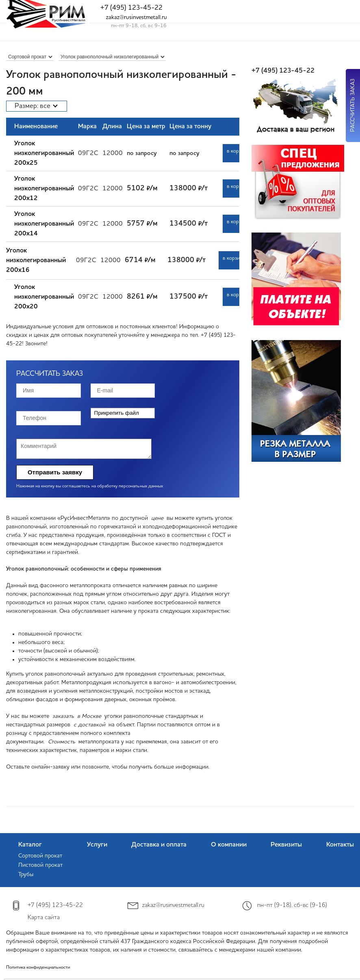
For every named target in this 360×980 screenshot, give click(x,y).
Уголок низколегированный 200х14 (44, 224)
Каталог (30, 845)
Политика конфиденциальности (38, 968)
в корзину (237, 151)
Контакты (340, 845)
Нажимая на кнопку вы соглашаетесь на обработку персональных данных (90, 486)
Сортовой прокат (40, 856)
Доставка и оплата (159, 845)
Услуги (97, 845)
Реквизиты (286, 845)
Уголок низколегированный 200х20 (44, 297)
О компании (229, 845)
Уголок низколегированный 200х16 (36, 261)
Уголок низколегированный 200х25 (44, 153)
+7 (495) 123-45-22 (131, 8)
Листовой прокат (40, 865)
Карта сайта (44, 918)
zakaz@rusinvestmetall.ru (137, 17)
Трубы (26, 874)
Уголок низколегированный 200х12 (44, 189)
